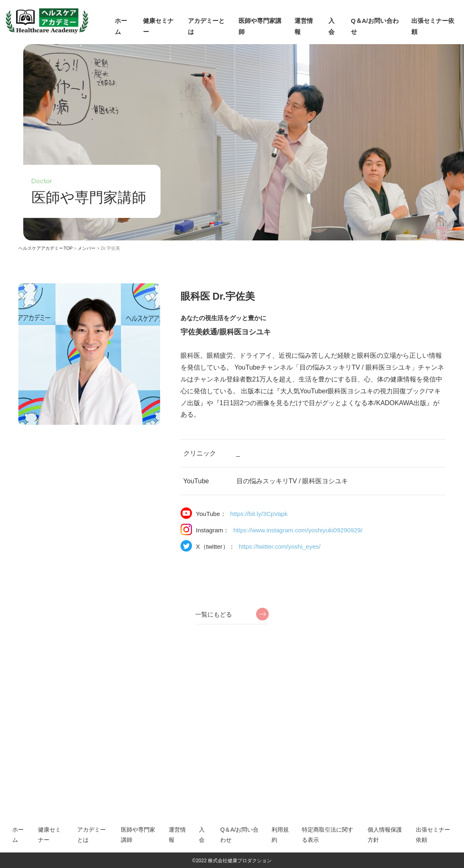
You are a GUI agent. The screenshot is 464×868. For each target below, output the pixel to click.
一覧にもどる (214, 614)
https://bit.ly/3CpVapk (259, 514)
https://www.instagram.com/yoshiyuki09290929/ (298, 530)
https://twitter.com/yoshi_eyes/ (280, 546)
